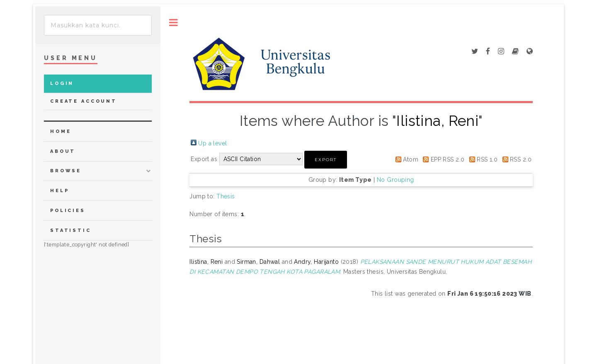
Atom (411, 159)
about (63, 151)
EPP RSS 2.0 (448, 159)
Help (59, 191)
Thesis (226, 196)
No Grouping (396, 180)
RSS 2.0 (521, 159)
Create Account (84, 101)
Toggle (174, 23)
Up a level (212, 143)
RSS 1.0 (487, 159)
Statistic (71, 230)
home (61, 131)
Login (62, 83)
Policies (68, 211)
